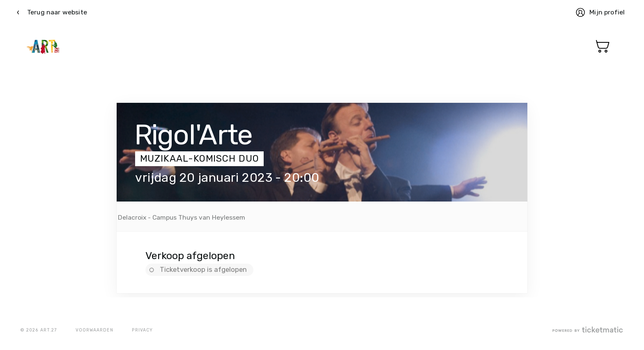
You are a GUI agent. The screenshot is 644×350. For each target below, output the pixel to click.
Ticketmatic (43, 46)
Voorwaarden (94, 330)
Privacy (142, 330)
